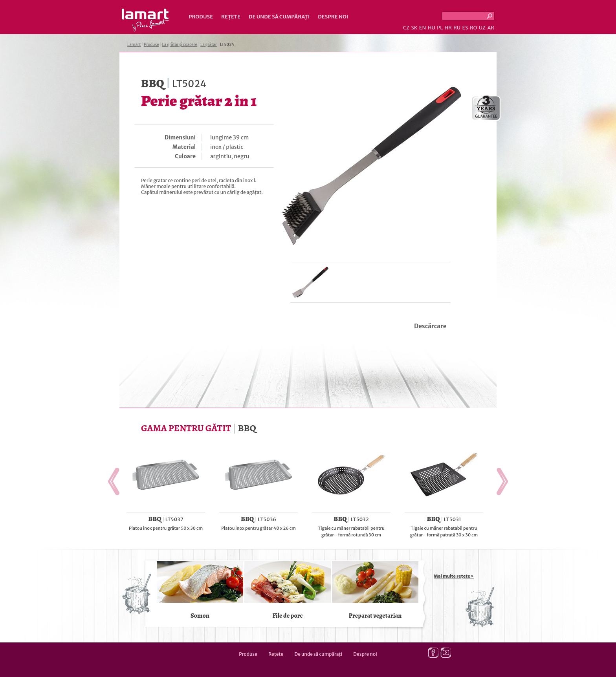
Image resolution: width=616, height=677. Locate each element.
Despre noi (333, 17)
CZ (406, 28)
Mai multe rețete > (454, 576)
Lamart (146, 20)
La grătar (209, 45)
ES (465, 28)
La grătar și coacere (180, 45)
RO (473, 28)
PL (440, 28)
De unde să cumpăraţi (279, 17)
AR (491, 28)
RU (457, 28)
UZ (482, 28)
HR (448, 28)
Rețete (231, 17)
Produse (201, 17)
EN (423, 28)
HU (432, 28)
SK (414, 28)
